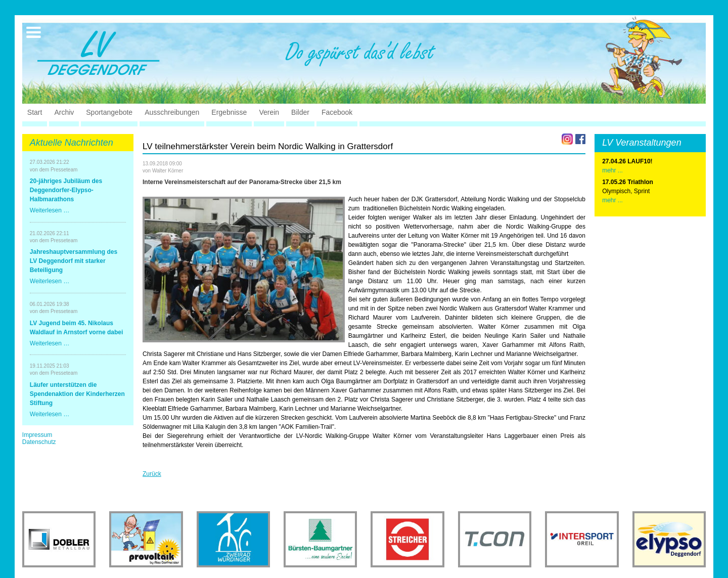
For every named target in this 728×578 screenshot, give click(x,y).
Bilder (300, 112)
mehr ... (612, 200)
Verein (269, 112)
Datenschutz (39, 442)
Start (35, 112)
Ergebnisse (229, 112)
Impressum (37, 435)
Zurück (152, 474)
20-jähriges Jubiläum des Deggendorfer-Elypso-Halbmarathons (66, 190)
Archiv (64, 112)
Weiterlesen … (50, 210)
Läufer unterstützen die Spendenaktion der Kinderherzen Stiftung (77, 394)
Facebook (337, 112)
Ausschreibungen (172, 112)
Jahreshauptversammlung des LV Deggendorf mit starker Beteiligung (74, 261)
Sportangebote (109, 112)
